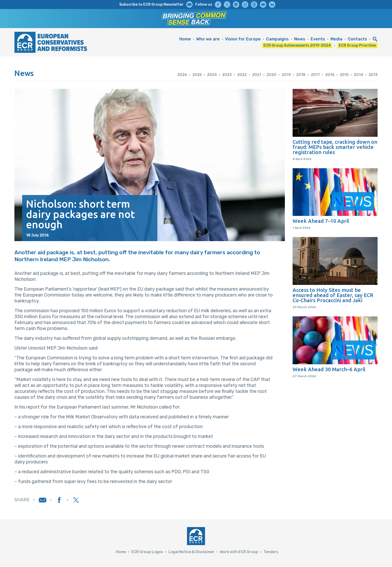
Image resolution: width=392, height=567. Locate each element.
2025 (197, 75)
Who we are (208, 39)
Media (336, 39)
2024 (212, 75)
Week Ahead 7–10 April (321, 221)
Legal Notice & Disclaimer (191, 552)
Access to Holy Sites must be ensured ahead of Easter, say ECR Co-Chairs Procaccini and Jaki (333, 295)
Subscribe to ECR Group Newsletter (151, 5)
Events (318, 39)
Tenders (271, 552)
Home (185, 39)
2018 (301, 75)
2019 (286, 75)
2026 (182, 75)
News (300, 39)
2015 (344, 75)
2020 (271, 75)
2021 (257, 75)
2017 (315, 75)
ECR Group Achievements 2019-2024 (297, 45)
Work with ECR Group (239, 552)
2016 (330, 75)
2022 (242, 75)
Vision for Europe (243, 39)
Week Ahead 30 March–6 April (329, 369)
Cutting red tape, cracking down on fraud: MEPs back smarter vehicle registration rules (335, 147)
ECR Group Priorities (357, 45)
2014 (359, 75)
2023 (227, 75)
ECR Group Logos (147, 552)
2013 (373, 75)
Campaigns (277, 39)
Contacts (357, 39)
